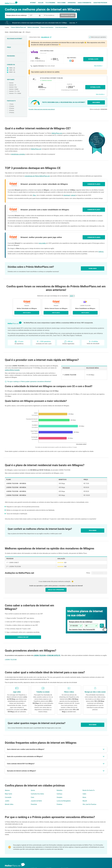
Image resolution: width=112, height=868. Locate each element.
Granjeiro (59, 797)
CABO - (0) (16, 70)
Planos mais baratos (47, 27)
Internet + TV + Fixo (16, 91)
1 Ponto (16, 104)
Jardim (7, 801)
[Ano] (72, 296)
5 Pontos (16, 113)
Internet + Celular (16, 89)
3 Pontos (16, 108)
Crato (32, 797)
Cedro (84, 794)
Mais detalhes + (98, 66)
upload (73, 195)
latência (101, 252)
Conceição (8, 797)
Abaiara (7, 790)
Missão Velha (9, 804)
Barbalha (59, 790)
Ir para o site (95, 87)
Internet (33, 3)
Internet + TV (16, 85)
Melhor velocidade (33, 27)
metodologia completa (18, 154)
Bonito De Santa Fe (89, 790)
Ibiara (84, 797)
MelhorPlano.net (57, 133)
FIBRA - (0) (16, 68)
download (67, 195)
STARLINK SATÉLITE (54, 655)
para (44, 37)
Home (7, 32)
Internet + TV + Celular (16, 93)
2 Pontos (16, 106)
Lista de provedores (61, 27)
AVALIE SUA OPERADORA (56, 590)
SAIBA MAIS (93, 268)
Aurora (33, 790)
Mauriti (85, 801)
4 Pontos (16, 110)
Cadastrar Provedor (100, 3)
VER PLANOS (27, 313)
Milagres (28, 32)
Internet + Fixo (16, 87)
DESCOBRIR (96, 102)
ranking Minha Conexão (12, 370)
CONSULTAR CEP (23, 637)
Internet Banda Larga (16, 32)
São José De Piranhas (89, 804)
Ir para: (7, 27)
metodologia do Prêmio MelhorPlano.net (37, 176)
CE (24, 32)
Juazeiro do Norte (36, 801)
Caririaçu (59, 794)
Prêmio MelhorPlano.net (18, 27)
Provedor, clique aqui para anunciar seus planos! (42, 109)
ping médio (42, 243)
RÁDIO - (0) (16, 72)
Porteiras (59, 804)
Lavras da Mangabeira (64, 801)
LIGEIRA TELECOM (40, 655)
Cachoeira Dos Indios (37, 794)
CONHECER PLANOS (94, 184)
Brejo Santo (8, 794)
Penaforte (34, 804)
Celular (41, 3)
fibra (35, 195)
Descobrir (93, 725)
